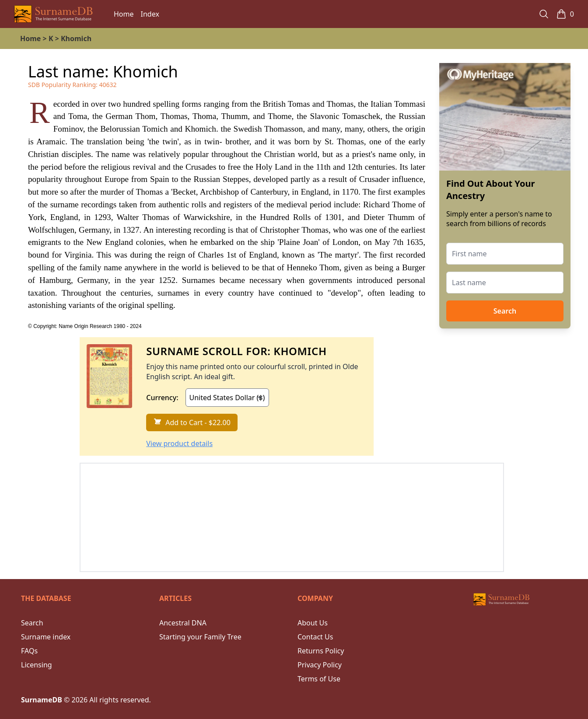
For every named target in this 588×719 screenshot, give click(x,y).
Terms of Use (319, 679)
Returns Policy (321, 651)
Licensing (37, 665)
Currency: (162, 398)
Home (124, 14)
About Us (313, 623)
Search (505, 311)
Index (150, 14)
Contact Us (315, 637)
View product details (179, 443)
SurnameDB (42, 700)
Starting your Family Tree (200, 637)
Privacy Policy (320, 665)
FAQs (29, 651)
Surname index (46, 637)
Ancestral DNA (183, 623)
